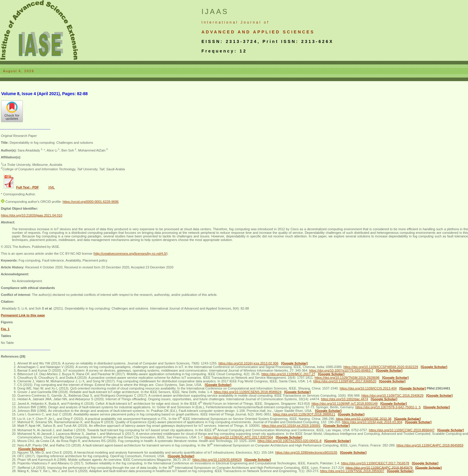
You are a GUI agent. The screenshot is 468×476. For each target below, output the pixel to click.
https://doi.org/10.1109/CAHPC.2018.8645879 (379, 467)
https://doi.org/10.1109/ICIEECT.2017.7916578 (375, 463)
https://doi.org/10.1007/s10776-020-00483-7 (341, 370)
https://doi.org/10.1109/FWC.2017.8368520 (345, 381)
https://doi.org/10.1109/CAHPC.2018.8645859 (430, 445)
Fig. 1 (5, 329)
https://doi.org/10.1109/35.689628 (217, 460)
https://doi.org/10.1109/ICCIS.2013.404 (368, 388)
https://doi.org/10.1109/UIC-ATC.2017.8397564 (239, 437)
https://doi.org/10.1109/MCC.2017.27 (288, 374)
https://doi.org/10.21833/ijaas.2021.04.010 (32, 215)
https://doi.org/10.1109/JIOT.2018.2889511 (304, 414)
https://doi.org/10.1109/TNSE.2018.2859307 (352, 471)
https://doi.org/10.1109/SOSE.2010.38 (364, 418)
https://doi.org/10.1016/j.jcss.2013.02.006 (248, 363)
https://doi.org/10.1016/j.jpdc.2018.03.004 (372, 422)
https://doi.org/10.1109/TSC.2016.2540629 (392, 395)
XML (51, 187)
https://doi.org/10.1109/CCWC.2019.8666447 (402, 430)
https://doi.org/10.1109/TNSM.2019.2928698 (347, 378)
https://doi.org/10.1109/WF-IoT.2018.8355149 (345, 404)
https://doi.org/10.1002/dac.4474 (344, 399)
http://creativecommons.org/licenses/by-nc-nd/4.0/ (130, 254)
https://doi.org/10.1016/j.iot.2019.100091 (291, 426)
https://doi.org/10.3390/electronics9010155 (306, 452)
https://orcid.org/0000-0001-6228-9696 (91, 202)
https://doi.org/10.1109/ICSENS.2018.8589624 (248, 392)
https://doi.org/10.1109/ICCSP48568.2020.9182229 (381, 367)
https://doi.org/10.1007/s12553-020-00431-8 (290, 441)
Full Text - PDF (27, 187)
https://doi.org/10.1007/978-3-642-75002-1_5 (388, 407)
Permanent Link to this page (23, 315)
